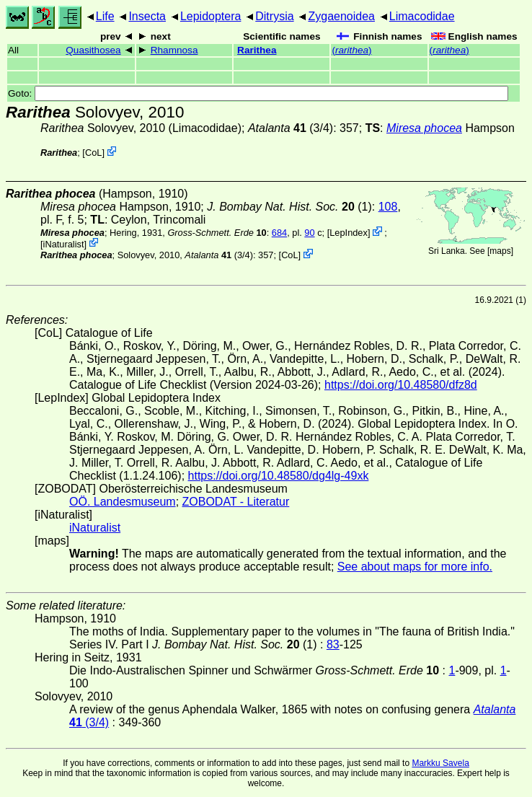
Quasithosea (93, 50)
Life (105, 16)
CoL (93, 153)
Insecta (147, 16)
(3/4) (291, 128)
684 (279, 233)
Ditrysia (274, 16)
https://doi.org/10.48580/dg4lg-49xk (279, 476)
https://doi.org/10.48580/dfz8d (401, 385)
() (351, 50)
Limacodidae (422, 16)
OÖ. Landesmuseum (123, 502)
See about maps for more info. (415, 567)
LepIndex (349, 233)
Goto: (258, 93)
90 (309, 233)
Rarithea (257, 50)
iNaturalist (64, 243)
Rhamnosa (174, 50)
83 (333, 644)
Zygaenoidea (341, 16)
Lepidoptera (211, 16)
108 (388, 207)
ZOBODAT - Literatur (236, 502)
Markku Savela (440, 763)
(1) (289, 207)
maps (500, 251)
